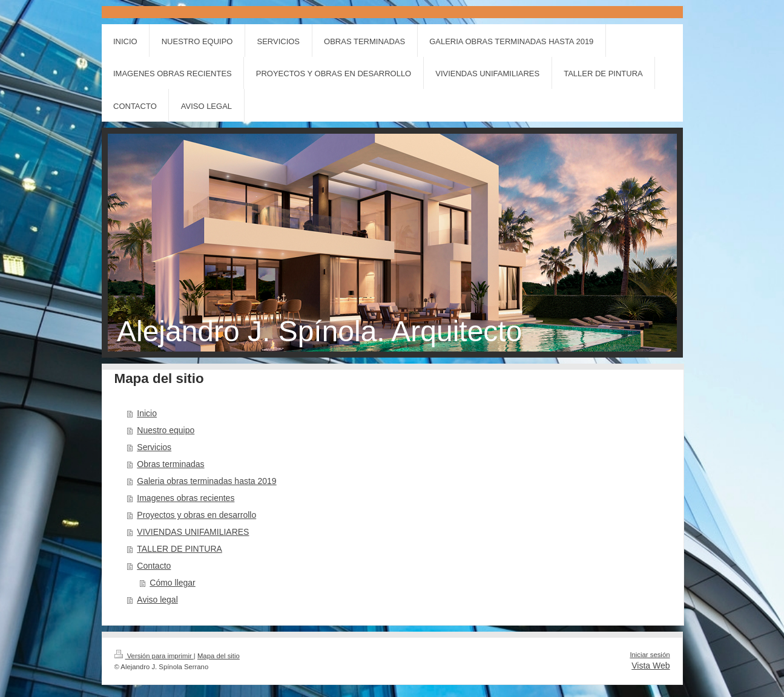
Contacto (154, 566)
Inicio (147, 413)
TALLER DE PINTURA (180, 549)
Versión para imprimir (154, 656)
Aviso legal (157, 600)
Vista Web (651, 666)
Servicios (154, 447)
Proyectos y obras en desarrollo (196, 515)
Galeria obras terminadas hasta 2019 (206, 481)
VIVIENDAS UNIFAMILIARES (193, 532)
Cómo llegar (172, 583)
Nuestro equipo (166, 430)
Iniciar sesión (650, 655)
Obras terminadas (170, 464)
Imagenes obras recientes (186, 498)
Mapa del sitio (219, 656)
